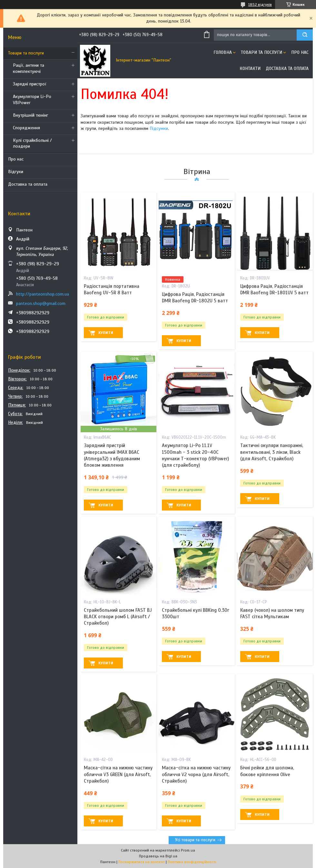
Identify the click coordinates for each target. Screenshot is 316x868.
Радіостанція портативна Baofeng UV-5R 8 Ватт (112, 289)
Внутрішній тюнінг (30, 115)
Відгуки (16, 172)
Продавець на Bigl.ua (158, 856)
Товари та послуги (26, 53)
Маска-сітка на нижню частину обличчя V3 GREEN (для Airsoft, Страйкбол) (118, 774)
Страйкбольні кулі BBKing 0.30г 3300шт (196, 613)
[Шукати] (305, 35)
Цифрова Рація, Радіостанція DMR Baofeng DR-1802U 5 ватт (195, 297)
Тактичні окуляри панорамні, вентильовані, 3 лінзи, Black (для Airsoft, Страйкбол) (272, 452)
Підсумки (159, 128)
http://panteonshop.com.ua (43, 294)
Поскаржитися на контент (142, 862)
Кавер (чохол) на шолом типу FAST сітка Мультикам (272, 613)
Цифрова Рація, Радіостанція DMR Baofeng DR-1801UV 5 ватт (274, 289)
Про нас (16, 159)
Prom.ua (188, 850)
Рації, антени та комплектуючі (29, 68)
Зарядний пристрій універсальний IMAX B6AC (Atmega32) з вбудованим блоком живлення (112, 455)
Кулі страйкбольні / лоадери (32, 143)
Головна (223, 52)
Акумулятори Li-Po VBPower (32, 100)
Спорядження (26, 128)
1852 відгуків (260, 5)
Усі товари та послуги (195, 840)
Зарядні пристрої (30, 84)
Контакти (250, 68)
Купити (106, 333)
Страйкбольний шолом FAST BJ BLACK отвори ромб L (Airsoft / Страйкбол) (118, 617)
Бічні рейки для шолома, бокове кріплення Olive (267, 771)
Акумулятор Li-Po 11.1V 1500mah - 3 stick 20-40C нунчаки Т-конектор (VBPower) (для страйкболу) (195, 455)
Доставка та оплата (28, 184)
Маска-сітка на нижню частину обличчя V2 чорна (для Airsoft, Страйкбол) (196, 774)
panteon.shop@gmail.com (41, 303)
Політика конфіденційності (192, 862)
